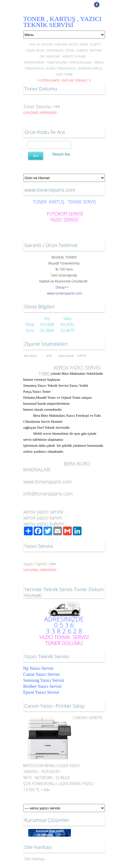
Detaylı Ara (61, 154)
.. (65, 293)
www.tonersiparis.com (48, 482)
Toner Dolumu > (39, 107)
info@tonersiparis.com (48, 494)
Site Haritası (35, 859)
